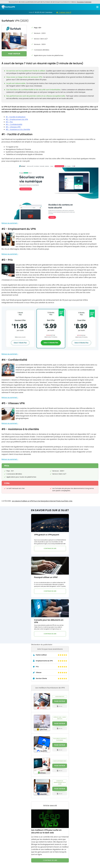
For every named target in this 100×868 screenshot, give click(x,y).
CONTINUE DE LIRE (50, 549)
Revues (61, 706)
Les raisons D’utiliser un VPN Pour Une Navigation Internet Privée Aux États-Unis (42, 501)
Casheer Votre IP (65, 12)
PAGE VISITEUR (14, 54)
